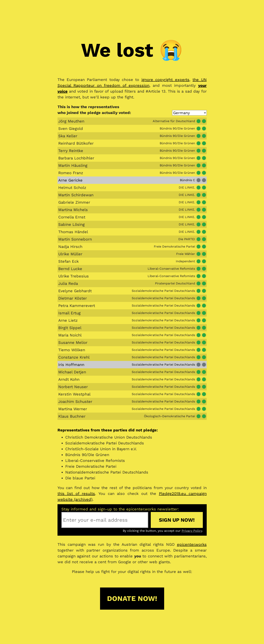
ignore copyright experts (165, 80)
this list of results (76, 494)
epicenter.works (192, 544)
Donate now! (132, 599)
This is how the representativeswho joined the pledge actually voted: (94, 110)
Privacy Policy (192, 531)
